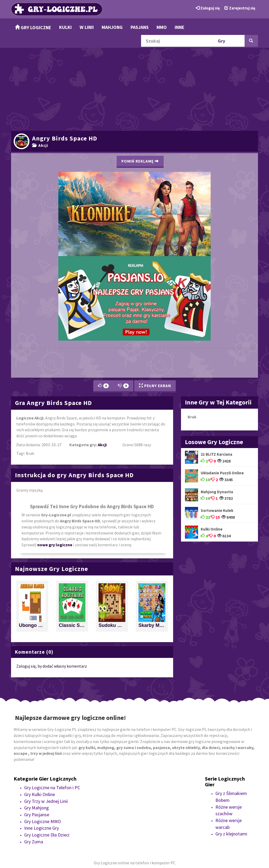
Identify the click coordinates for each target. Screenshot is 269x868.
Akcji (40, 145)
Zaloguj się (208, 8)
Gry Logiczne (33, 27)
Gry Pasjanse (37, 815)
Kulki (65, 27)
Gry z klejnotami (231, 834)
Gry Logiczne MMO (43, 821)
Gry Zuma (34, 842)
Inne (180, 27)
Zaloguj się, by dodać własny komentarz (52, 666)
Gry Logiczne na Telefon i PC (52, 788)
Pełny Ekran (155, 386)
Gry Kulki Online (40, 794)
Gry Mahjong (37, 808)
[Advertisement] (134, 89)
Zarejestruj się (240, 8)
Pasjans (140, 27)
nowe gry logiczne (55, 545)
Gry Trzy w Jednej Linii (46, 801)
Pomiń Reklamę (140, 161)
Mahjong (112, 27)
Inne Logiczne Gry (42, 828)
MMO (162, 27)
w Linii (87, 27)
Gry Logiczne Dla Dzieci (47, 835)
